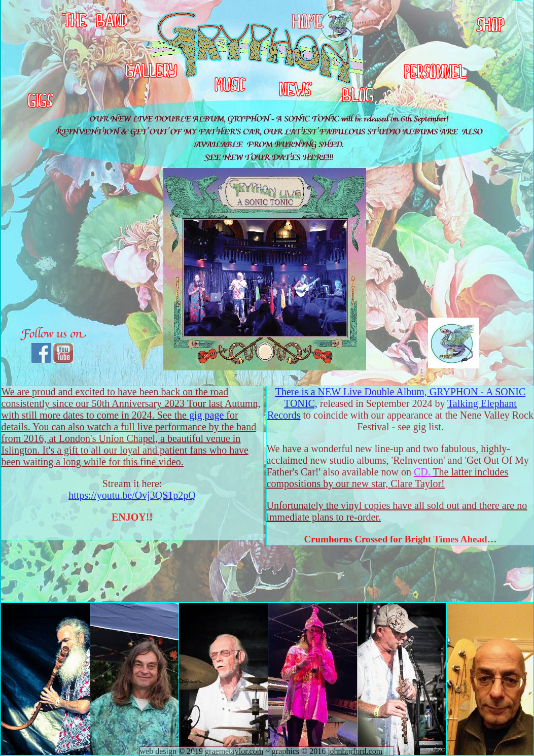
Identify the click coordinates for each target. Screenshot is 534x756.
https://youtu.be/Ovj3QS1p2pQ (132, 495)
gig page (206, 415)
